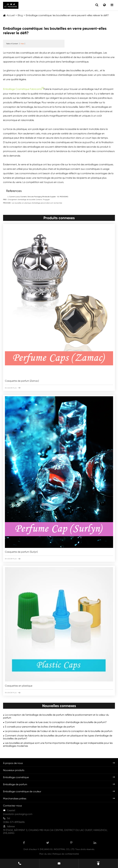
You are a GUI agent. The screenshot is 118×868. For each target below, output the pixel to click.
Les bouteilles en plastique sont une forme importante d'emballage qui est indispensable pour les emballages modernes (58, 744)
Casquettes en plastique (19, 686)
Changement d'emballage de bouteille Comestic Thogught (29, 200)
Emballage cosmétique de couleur (22, 791)
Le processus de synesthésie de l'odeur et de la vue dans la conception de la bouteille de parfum (59, 731)
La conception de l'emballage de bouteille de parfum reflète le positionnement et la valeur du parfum (56, 716)
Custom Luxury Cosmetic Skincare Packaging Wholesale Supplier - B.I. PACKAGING (39, 197)
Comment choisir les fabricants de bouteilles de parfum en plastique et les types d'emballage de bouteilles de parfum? (58, 737)
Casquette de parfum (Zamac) (22, 381)
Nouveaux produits (14, 770)
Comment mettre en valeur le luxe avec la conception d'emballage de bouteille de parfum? (56, 722)
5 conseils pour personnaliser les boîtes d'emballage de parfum (40, 727)
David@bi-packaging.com (18, 814)
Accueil (11, 15)
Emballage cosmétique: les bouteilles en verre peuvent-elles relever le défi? (67, 15)
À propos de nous (13, 763)
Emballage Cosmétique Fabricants (22, 89)
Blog (20, 15)
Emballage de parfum (15, 784)
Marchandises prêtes (15, 799)
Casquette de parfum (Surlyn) (21, 552)
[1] (43, 88)
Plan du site (45, 854)
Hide (22, 44)
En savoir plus (13, 388)
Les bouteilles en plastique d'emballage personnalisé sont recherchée (37, 203)
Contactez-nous (12, 806)
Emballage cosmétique (16, 777)
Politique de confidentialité (66, 854)
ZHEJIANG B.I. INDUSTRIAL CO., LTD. (57, 849)
